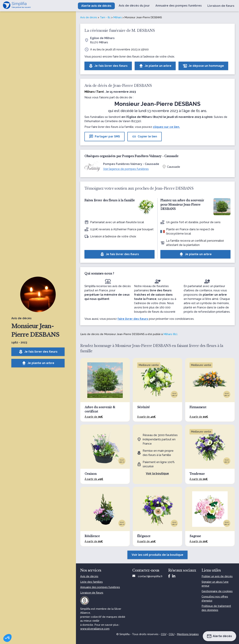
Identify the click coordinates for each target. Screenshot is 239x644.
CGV (164, 634)
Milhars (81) (170, 334)
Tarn (100, 92)
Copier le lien (145, 137)
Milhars (118, 17)
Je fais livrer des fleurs (38, 352)
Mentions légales (188, 634)
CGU (172, 634)
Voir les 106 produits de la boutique (157, 555)
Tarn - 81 (105, 17)
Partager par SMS (105, 137)
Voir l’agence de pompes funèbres (126, 169)
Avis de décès (89, 17)
